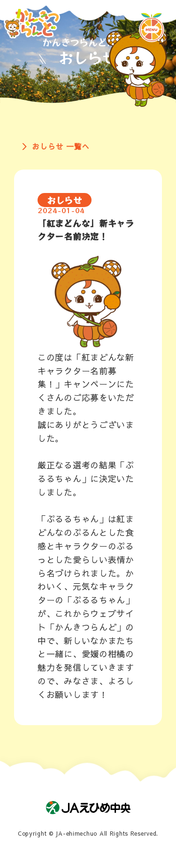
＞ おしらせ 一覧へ (56, 146)
